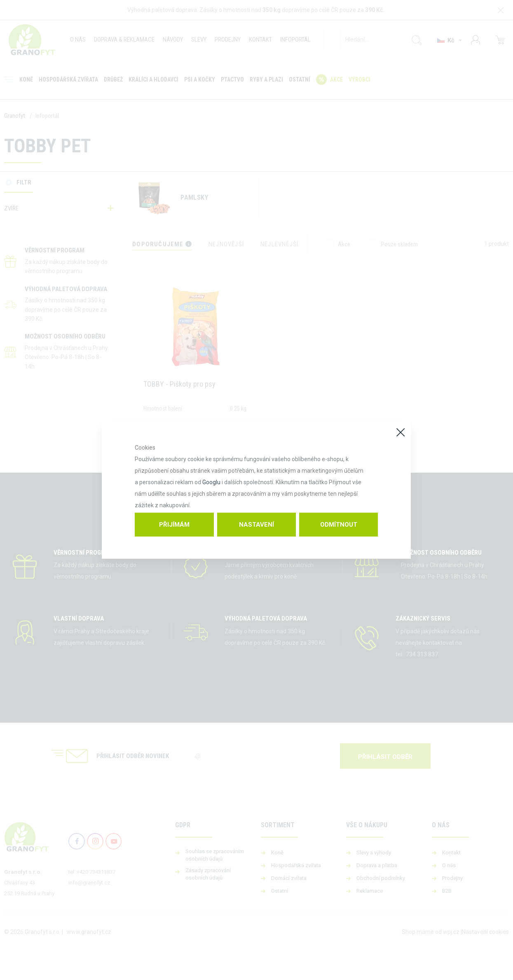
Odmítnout (339, 525)
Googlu (211, 482)
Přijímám (174, 525)
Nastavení (256, 525)
